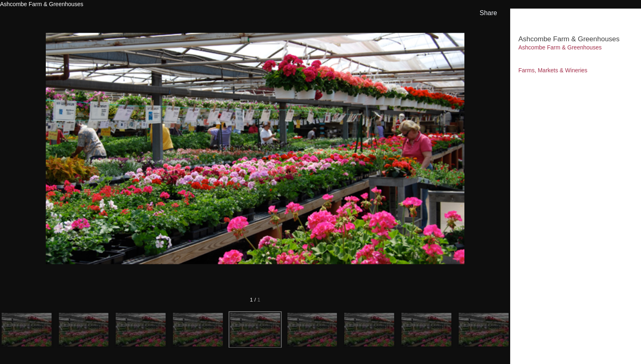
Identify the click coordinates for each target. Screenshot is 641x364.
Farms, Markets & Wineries (553, 70)
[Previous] (59, 149)
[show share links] (487, 13)
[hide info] (627, 19)
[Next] (451, 149)
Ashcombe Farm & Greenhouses (560, 47)
